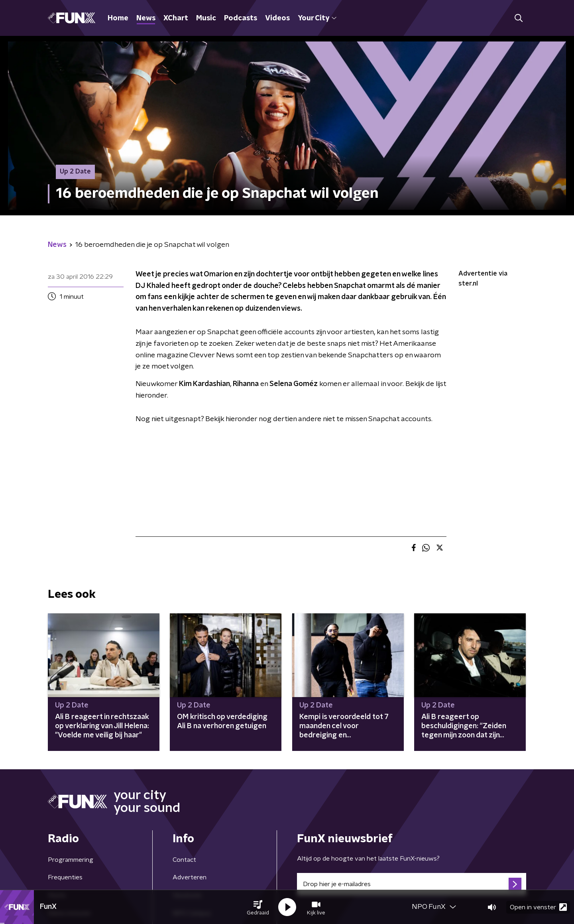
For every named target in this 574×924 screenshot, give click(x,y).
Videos (277, 18)
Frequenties (65, 877)
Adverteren (190, 877)
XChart (176, 18)
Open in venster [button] (538, 907)
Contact (184, 860)
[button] (258, 907)
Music (206, 18)
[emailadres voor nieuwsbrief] (412, 884)
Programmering (71, 860)
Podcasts (241, 18)
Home (118, 18)
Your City (317, 18)
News (146, 18)
